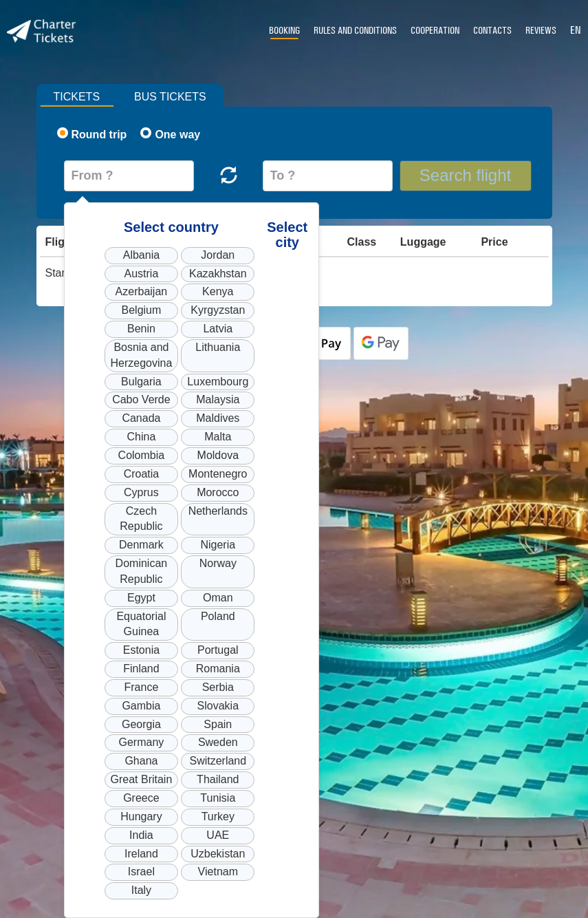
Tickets (77, 97)
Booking (284, 31)
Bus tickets (170, 97)
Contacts (492, 31)
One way (170, 134)
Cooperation (435, 31)
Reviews (541, 31)
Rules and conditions (355, 31)
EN (576, 30)
